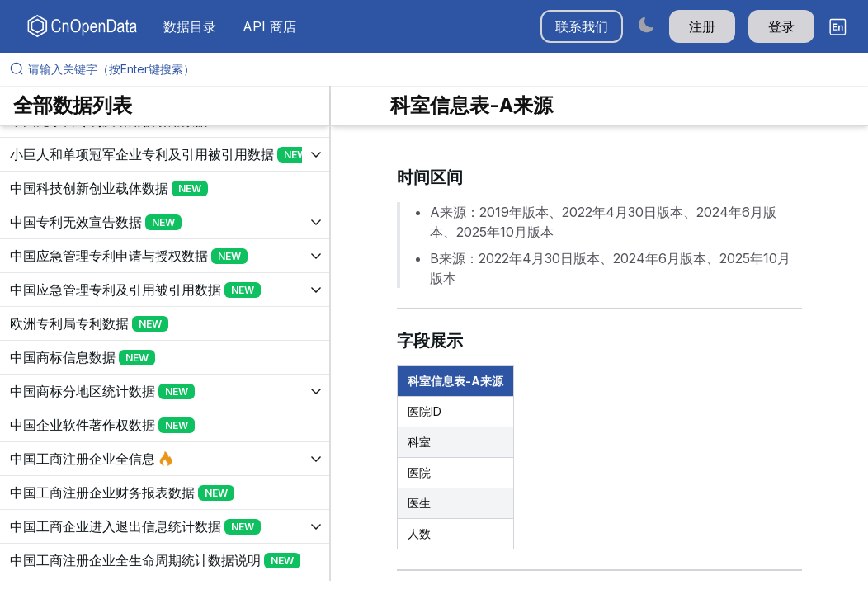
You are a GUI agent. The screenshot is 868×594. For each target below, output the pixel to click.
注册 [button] (702, 26)
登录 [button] (781, 26)
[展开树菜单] (165, 154)
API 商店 (269, 26)
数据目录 (190, 26)
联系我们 (582, 26)
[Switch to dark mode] (646, 24)
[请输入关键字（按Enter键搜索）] (441, 69)
